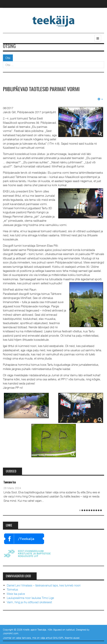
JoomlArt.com (11, 633)
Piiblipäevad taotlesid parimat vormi (41, 90)
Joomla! (7, 638)
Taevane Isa (10, 483)
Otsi (8, 58)
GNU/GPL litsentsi (63, 638)
